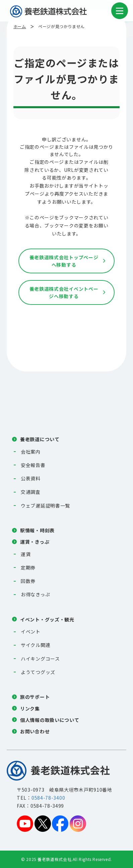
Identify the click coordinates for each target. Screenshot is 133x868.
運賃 (26, 554)
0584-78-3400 (48, 798)
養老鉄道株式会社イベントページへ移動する (64, 292)
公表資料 (31, 478)
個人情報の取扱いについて (50, 720)
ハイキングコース (40, 659)
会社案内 (31, 452)
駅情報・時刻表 (37, 530)
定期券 (28, 567)
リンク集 (30, 709)
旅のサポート (35, 697)
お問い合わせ (35, 731)
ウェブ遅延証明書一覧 (45, 506)
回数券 (28, 581)
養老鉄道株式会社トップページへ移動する (64, 261)
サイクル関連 (36, 645)
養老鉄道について (40, 439)
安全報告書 (33, 465)
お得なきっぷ (35, 594)
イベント (31, 631)
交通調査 (31, 492)
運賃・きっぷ (35, 542)
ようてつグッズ (38, 672)
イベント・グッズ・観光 (47, 619)
